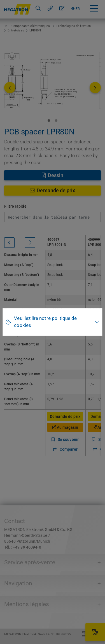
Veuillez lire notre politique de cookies (45, 322)
